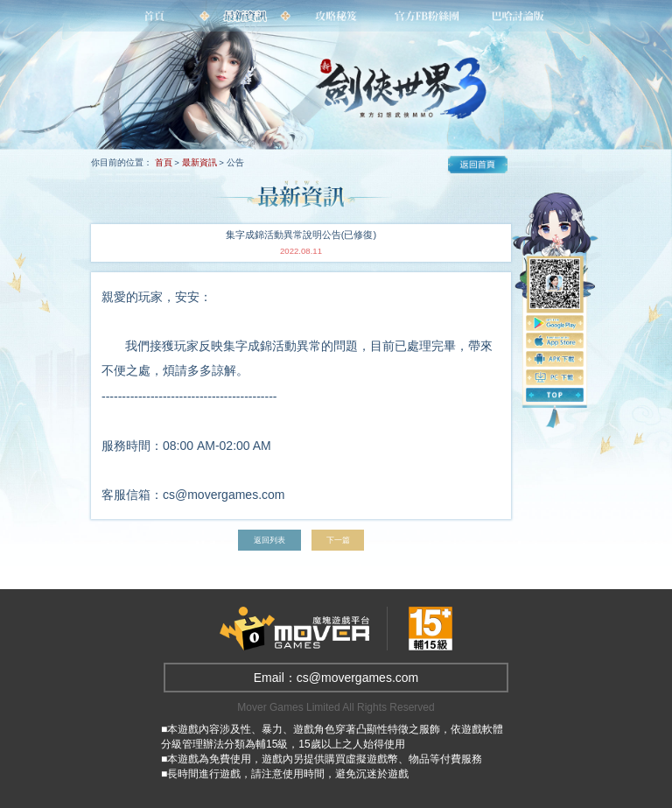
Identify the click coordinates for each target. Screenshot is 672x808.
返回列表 (268, 540)
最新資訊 (199, 162)
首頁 (164, 162)
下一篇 (342, 540)
